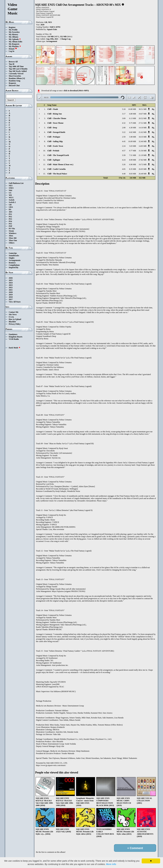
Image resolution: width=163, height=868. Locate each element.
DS (10, 209)
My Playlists (15, 46)
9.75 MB (133, 123)
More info (111, 864)
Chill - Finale (53, 109)
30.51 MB (143, 109)
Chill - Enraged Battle (56, 132)
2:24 (124, 146)
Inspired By (14, 267)
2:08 (124, 128)
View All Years (15, 302)
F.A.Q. (11, 317)
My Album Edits (16, 42)
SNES (11, 188)
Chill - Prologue (54, 137)
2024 (11, 283)
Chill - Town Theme (55, 123)
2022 (11, 287)
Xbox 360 (13, 238)
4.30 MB (133, 128)
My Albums (14, 37)
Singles (12, 258)
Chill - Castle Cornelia (56, 169)
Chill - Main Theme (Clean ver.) (60, 164)
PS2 (10, 217)
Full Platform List (16, 183)
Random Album (15, 78)
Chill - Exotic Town (55, 146)
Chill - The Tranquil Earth (58, 155)
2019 (11, 295)
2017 (11, 299)
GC (10, 193)
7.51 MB (133, 155)
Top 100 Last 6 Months (18, 69)
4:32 (124, 123)
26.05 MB (143, 169)
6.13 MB (133, 118)
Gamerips (13, 253)
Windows (13, 233)
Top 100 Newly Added (18, 71)
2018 (11, 297)
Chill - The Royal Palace (57, 174)
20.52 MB (143, 118)
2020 (11, 292)
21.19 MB (143, 155)
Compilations (14, 265)
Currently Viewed (16, 74)
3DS (10, 212)
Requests (12, 83)
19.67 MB (143, 114)
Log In (11, 51)
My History (13, 34)
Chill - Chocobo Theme (57, 118)
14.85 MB (143, 146)
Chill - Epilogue (54, 160)
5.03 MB (133, 146)
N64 (10, 190)
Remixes (12, 263)
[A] (24, 78)
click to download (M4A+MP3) (76, 91)
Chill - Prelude (53, 151)
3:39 (124, 155)
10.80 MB (132, 109)
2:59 (124, 137)
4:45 (124, 141)
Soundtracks (14, 256)
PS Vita (12, 229)
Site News (13, 314)
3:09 (124, 118)
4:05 (124, 169)
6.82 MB (133, 132)
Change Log (66, 39)
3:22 (124, 132)
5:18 (124, 109)
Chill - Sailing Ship (55, 141)
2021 (11, 290)
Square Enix (52, 29)
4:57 (124, 151)
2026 (11, 278)
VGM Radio (14, 339)
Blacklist (12, 322)
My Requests (14, 44)
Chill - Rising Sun (55, 114)
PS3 (10, 219)
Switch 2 (12, 202)
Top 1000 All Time (16, 66)
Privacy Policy (15, 324)
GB (10, 205)
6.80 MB (133, 114)
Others (12, 243)
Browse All (13, 62)
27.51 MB (143, 123)
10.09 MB (132, 141)
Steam (11, 231)
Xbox (11, 236)
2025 (11, 280)
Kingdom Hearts (16, 337)
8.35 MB (133, 169)
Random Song (14, 81)
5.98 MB (133, 137)
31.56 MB (143, 151)
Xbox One (13, 240)
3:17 (124, 114)
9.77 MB (133, 151)
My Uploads (15, 39)
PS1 (10, 214)
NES (11, 186)
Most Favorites (15, 76)
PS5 (10, 224)
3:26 (124, 164)
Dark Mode (15, 348)
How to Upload (15, 319)
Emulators (13, 334)
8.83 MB (133, 174)
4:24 (124, 160)
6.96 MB (133, 164)
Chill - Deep (52, 128)
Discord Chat (14, 85)
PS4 (10, 221)
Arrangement (51, 41)
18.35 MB (143, 137)
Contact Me (14, 312)
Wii (10, 195)
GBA (11, 207)
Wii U (11, 198)
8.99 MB (133, 160)
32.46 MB (143, 141)
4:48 (124, 174)
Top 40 (12, 64)
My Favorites (14, 32)
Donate (13, 49)
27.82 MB (143, 160)
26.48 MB (143, 174)
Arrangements (15, 260)
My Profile (13, 30)
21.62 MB (143, 132)
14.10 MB (143, 128)
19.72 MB (143, 164)
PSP (10, 226)
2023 (11, 285)
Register (12, 27)
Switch (12, 200)
